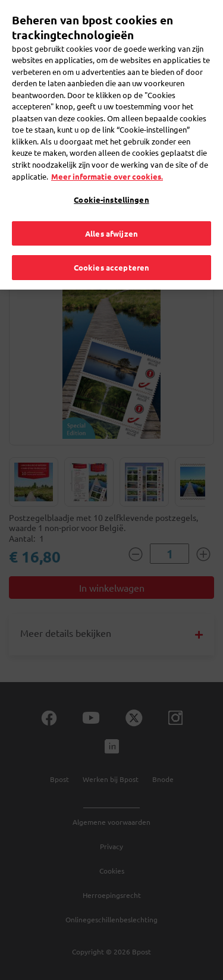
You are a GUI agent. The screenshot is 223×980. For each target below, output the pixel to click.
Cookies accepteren (111, 258)
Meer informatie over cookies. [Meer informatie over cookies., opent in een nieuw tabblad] (107, 166)
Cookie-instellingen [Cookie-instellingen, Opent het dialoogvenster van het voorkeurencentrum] (111, 190)
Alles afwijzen (111, 223)
